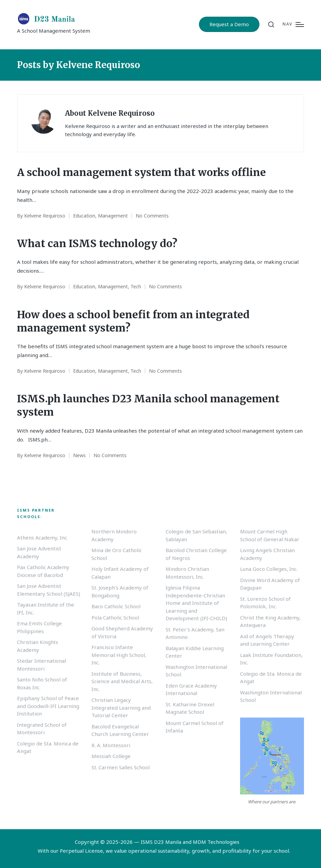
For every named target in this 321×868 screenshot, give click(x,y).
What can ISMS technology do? (97, 243)
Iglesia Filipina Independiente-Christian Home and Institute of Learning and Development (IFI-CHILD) (196, 603)
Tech (136, 286)
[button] (229, 24)
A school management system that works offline (141, 172)
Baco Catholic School (116, 606)
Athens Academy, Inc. (43, 537)
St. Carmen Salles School (121, 767)
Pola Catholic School (115, 617)
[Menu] (293, 24)
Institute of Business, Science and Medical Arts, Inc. (122, 681)
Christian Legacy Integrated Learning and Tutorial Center (121, 708)
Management (113, 216)
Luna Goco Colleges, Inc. (269, 569)
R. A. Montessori (111, 745)
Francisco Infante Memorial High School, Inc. (119, 655)
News (79, 455)
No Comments (152, 216)
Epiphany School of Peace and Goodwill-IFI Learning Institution (48, 706)
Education (84, 216)
